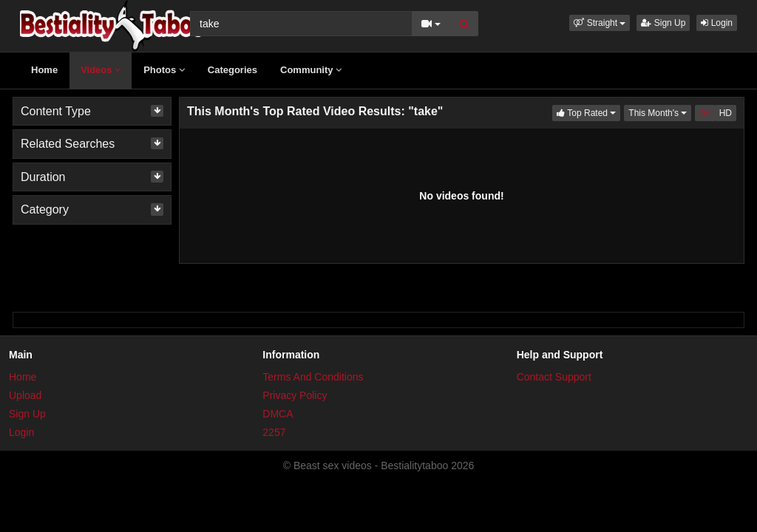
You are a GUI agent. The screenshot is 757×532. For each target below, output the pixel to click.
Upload (25, 395)
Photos (164, 70)
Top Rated (588, 112)
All (705, 113)
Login (717, 23)
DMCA (278, 414)
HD (726, 113)
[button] (600, 23)
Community (311, 70)
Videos (101, 70)
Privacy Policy (295, 395)
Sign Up (663, 23)
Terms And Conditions (313, 377)
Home (44, 70)
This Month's (660, 112)
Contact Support (554, 377)
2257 (274, 432)
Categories (232, 70)
